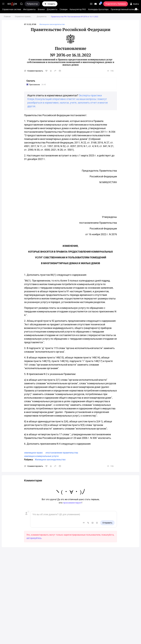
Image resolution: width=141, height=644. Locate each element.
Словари (64, 9)
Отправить (107, 523)
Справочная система (12, 9)
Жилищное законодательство (50, 460)
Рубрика (28, 460)
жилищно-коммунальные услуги (42, 456)
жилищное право (34, 453)
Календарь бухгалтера (98, 9)
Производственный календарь (125, 9)
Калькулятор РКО (78, 9)
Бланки (41, 9)
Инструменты (29, 9)
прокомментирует (72, 503)
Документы (52, 9)
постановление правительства (62, 453)
